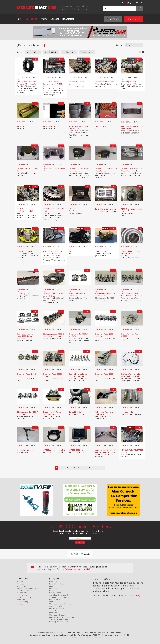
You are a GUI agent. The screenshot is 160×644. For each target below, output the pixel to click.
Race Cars (53, 582)
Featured (20, 584)
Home (20, 19)
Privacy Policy (22, 593)
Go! (140, 8)
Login (130, 3)
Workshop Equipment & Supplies (62, 595)
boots (71, 251)
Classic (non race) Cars (58, 611)
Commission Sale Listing (59, 597)
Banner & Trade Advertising (27, 588)
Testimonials (22, 595)
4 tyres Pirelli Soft (76, 412)
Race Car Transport (57, 586)
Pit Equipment (55, 593)
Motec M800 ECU (49, 126)
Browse (20, 582)
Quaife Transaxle (101, 251)
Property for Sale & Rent (59, 622)
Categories (32, 19)
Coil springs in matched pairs (28, 294)
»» (103, 468)
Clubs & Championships (59, 619)
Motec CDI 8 (21, 126)
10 (90, 468)
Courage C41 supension (25, 450)
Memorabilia (54, 613)
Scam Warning (22, 602)
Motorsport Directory (58, 615)
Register (139, 3)
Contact (55, 19)
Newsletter (68, 19)
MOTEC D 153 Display (76, 450)
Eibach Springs (100, 126)
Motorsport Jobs (56, 606)
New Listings (22, 586)
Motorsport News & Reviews (61, 604)
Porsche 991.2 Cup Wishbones (131, 169)
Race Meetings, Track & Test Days (63, 617)
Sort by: (119, 45)
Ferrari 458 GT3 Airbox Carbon (54, 169)
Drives (52, 591)
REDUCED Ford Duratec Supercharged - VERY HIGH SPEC (53, 84)
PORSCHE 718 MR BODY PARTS (27, 251)
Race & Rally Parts (57, 584)
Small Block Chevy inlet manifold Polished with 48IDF (26, 211)
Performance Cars (56, 608)
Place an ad (133, 19)
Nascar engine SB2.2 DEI (130, 82)
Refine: (19, 52)
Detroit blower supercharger (105, 209)
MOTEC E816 (73, 209)
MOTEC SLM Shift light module (54, 450)
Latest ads (113, 19)
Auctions (53, 602)
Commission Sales (24, 591)
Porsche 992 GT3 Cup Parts (104, 82)
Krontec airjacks (127, 412)
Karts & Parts (55, 599)
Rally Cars (53, 588)
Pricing (44, 19)
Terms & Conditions (24, 597)
